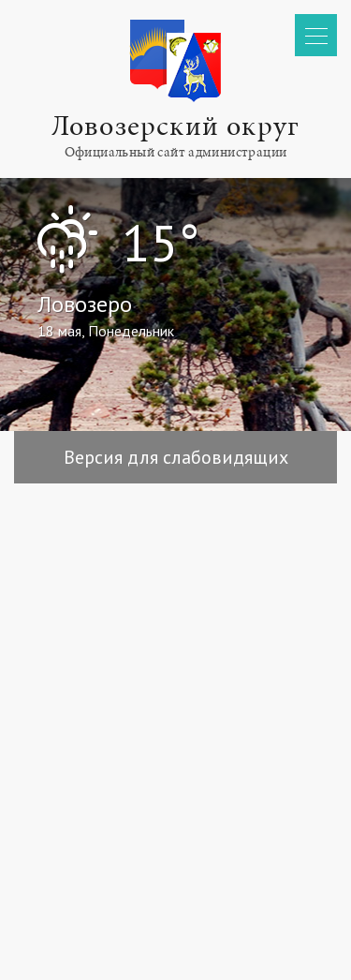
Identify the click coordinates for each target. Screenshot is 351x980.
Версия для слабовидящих (176, 457)
